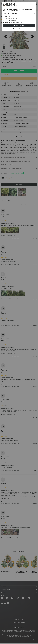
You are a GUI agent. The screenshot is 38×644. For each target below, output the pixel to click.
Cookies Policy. (15, 11)
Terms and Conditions (27, 9)
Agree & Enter (19, 26)
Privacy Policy (6, 11)
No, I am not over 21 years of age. (19, 29)
